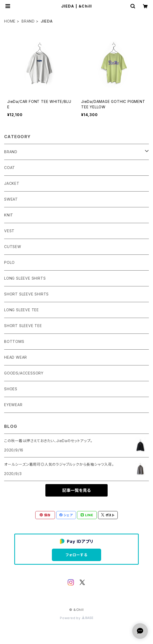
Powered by (76, 618)
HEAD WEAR (16, 357)
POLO (9, 262)
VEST (9, 231)
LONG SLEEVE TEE (22, 310)
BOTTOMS (14, 341)
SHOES (11, 389)
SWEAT (11, 199)
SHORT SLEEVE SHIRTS (26, 294)
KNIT (9, 215)
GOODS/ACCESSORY (24, 373)
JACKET (12, 183)
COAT (10, 168)
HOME (10, 21)
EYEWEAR (13, 405)
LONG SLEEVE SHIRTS (25, 278)
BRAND (28, 21)
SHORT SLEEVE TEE (23, 326)
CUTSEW (13, 247)
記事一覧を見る (76, 490)
